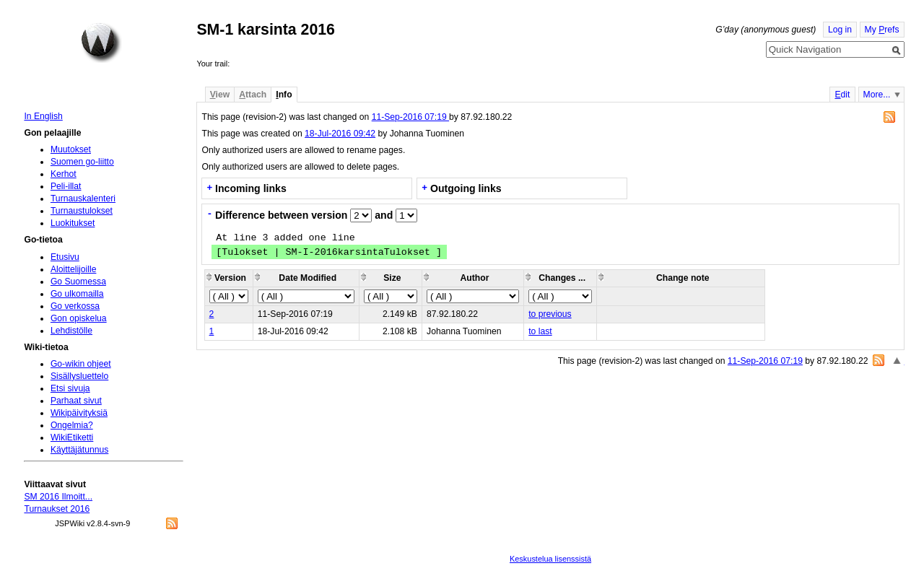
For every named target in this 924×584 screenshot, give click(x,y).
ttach (253, 95)
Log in (840, 30)
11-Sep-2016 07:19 (410, 117)
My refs (882, 30)
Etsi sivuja (70, 388)
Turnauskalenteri (83, 199)
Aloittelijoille (74, 269)
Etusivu (65, 257)
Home (101, 43)
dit (842, 95)
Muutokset (71, 149)
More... (877, 95)
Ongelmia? (72, 425)
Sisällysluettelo (79, 376)
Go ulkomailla (77, 294)
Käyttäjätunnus (79, 450)
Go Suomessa (78, 282)
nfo (284, 95)
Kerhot (64, 174)
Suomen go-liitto (82, 162)
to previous (550, 314)
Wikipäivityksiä (79, 413)
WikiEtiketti (72, 437)
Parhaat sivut (76, 401)
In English (43, 116)
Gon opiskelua (79, 318)
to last (540, 331)
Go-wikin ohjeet (81, 364)
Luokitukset (73, 223)
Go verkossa (75, 306)
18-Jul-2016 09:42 (340, 134)
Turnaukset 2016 (57, 509)
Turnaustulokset (82, 211)
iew (220, 95)
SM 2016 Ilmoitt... (58, 497)
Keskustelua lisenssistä (550, 559)
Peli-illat (66, 186)
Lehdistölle (71, 331)
